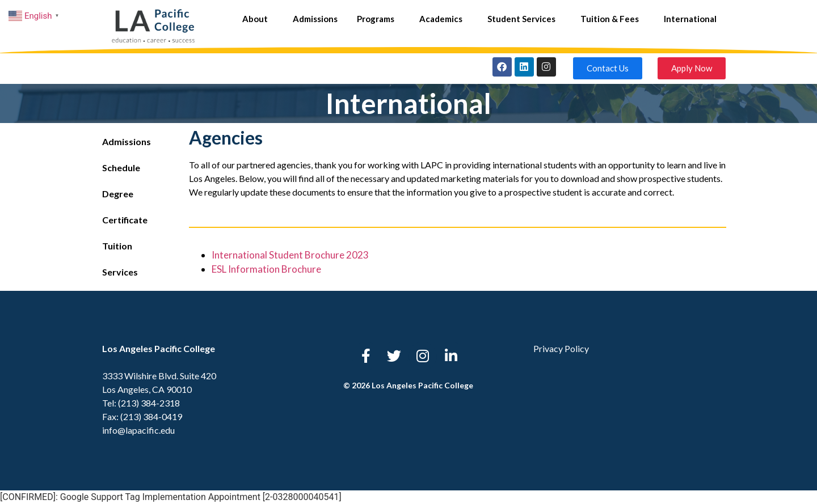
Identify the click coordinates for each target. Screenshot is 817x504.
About (258, 19)
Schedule (121, 168)
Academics (444, 19)
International (690, 19)
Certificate (125, 220)
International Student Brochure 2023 (290, 255)
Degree (118, 194)
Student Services (524, 19)
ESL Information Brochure (266, 269)
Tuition (117, 246)
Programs (378, 19)
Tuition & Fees (612, 19)
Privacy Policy (561, 348)
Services (120, 272)
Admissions (315, 19)
